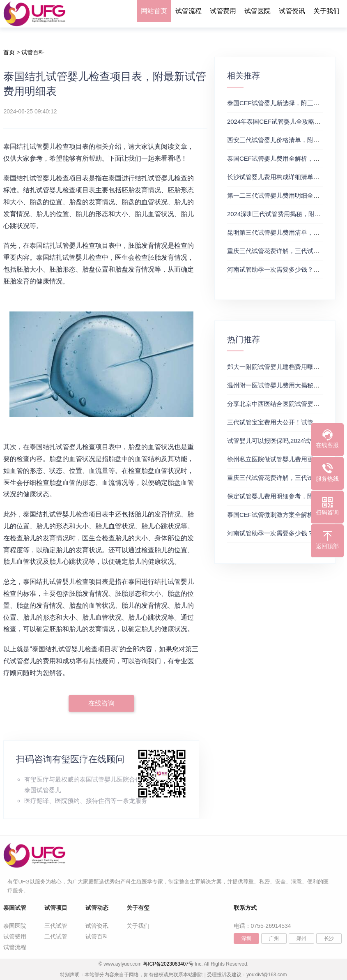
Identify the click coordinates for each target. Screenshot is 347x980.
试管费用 (223, 11)
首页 (9, 52)
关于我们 (326, 11)
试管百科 (33, 52)
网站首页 (154, 11)
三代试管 (56, 926)
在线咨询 (101, 703)
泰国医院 (15, 926)
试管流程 (188, 11)
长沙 (329, 938)
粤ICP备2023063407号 (168, 964)
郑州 (301, 938)
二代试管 (56, 936)
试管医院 (257, 11)
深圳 (246, 938)
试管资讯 (292, 11)
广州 (274, 938)
